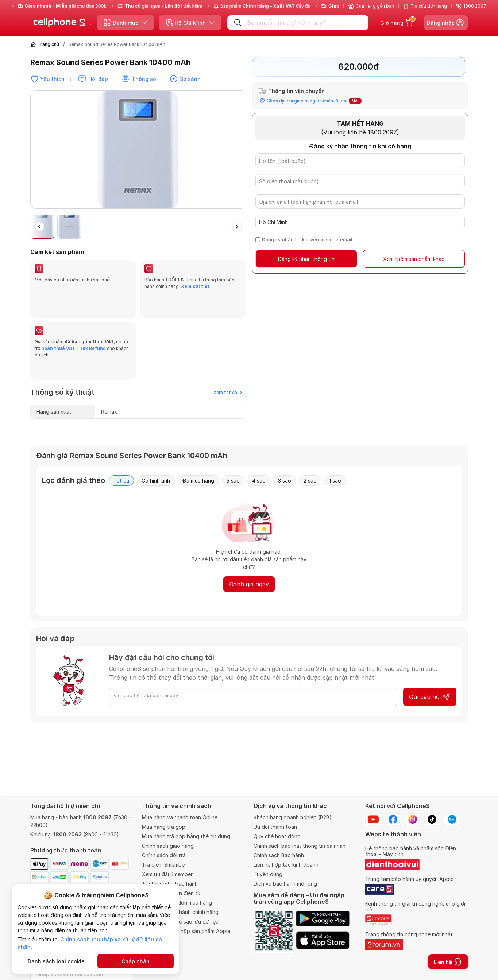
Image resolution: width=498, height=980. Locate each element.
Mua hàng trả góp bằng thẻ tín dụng (186, 836)
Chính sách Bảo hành (279, 855)
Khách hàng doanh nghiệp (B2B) (293, 817)
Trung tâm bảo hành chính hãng (180, 912)
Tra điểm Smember (164, 865)
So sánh (190, 79)
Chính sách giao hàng (168, 846)
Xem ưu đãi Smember (167, 874)
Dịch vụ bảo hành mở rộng (285, 884)
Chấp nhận (136, 961)
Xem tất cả (228, 357)
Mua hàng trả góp (164, 827)
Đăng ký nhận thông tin (306, 259)
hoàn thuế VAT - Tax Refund (74, 331)
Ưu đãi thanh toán (275, 827)
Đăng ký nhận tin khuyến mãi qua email (307, 239)
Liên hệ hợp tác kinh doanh (286, 865)
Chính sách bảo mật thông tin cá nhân (300, 846)
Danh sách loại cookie (56, 961)
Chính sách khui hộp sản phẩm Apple (186, 931)
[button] (237, 227)
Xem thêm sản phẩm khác (414, 259)
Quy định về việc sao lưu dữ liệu (180, 922)
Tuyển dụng (268, 874)
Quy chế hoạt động (277, 836)
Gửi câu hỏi (430, 662)
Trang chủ (48, 44)
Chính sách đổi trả (164, 855)
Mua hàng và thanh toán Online (180, 817)
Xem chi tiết (195, 286)
